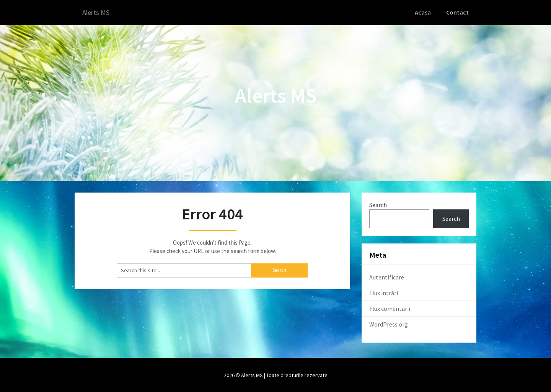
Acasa (425, 12)
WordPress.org (389, 324)
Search (378, 204)
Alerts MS (97, 12)
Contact (458, 12)
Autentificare (387, 277)
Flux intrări (384, 292)
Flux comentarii (390, 308)
